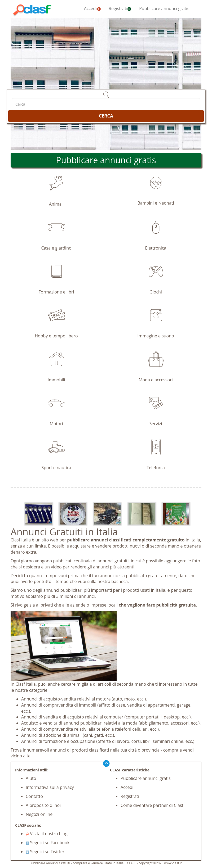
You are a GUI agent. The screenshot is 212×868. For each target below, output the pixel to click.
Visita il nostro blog (47, 834)
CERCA (106, 116)
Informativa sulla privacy (50, 787)
